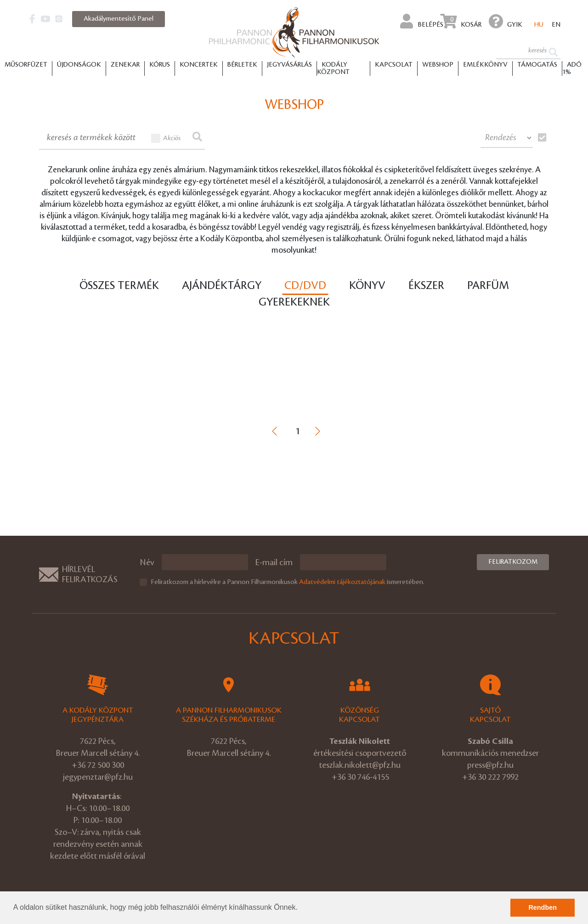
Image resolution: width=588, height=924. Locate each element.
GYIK (506, 21)
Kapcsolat (394, 65)
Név (147, 562)
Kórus (160, 65)
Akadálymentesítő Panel (119, 19)
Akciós (166, 138)
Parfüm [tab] (488, 286)
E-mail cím (274, 562)
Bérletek (242, 65)
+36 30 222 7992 (490, 777)
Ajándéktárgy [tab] (222, 286)
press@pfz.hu (490, 765)
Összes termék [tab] (119, 286)
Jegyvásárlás (289, 65)
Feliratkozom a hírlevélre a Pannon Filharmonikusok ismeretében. (288, 582)
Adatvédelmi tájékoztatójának (342, 582)
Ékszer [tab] (426, 286)
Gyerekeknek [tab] (294, 302)
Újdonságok (79, 65)
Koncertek (199, 65)
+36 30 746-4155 (360, 777)
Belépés (422, 21)
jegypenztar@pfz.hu (98, 777)
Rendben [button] (543, 907)
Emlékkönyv (485, 65)
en (556, 25)
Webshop (438, 65)
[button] (301, 908)
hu (539, 25)
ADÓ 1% (572, 68)
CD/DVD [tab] (305, 286)
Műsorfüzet (26, 65)
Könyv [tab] (367, 286)
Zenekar (125, 65)
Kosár (461, 21)
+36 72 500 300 (98, 765)
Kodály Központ (333, 68)
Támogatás (537, 65)
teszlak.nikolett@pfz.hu (360, 765)
